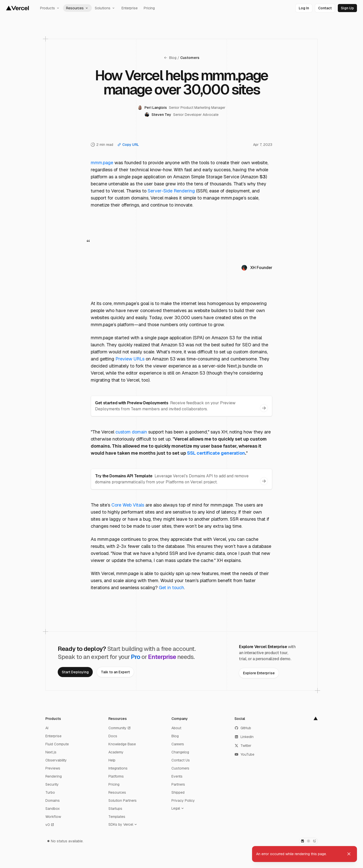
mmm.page (102, 163)
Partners (178, 784)
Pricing (149, 8)
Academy (116, 752)
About (176, 728)
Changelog (180, 752)
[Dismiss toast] (349, 854)
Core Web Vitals (128, 505)
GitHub (243, 728)
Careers (178, 744)
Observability (56, 760)
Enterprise (130, 8)
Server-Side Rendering (171, 191)
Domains (53, 800)
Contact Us (181, 760)
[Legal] (179, 808)
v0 (50, 825)
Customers (190, 58)
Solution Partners (123, 800)
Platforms (116, 776)
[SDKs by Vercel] (124, 824)
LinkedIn (244, 737)
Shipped (178, 792)
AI (47, 728)
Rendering (54, 776)
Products (50, 8)
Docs (113, 736)
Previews (53, 768)
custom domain (131, 432)
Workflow (53, 817)
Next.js (51, 752)
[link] (304, 8)
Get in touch (171, 588)
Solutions (105, 8)
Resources (77, 8)
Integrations (118, 768)
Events (177, 776)
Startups (115, 809)
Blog (170, 58)
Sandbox (53, 809)
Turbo (50, 792)
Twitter (243, 746)
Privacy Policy (183, 800)
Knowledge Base (122, 744)
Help (112, 760)
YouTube (244, 754)
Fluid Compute (57, 744)
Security (52, 784)
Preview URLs (130, 359)
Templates (117, 817)
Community (120, 728)
